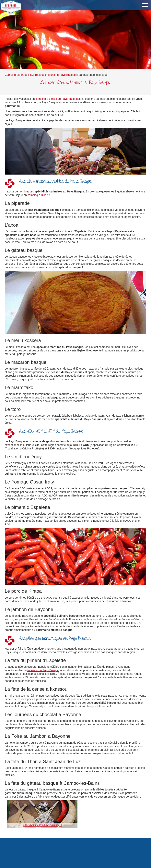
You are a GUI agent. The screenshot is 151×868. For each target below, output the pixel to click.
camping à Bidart (38, 195)
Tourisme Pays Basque (62, 75)
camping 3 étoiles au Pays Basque (57, 99)
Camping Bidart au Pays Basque (25, 75)
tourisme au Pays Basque (43, 670)
